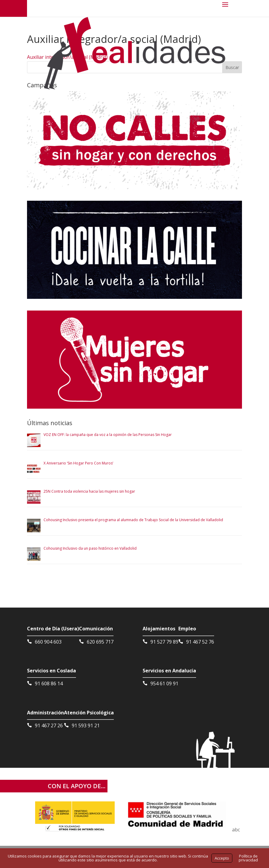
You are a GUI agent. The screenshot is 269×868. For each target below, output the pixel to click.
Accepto (222, 858)
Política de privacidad (248, 858)
